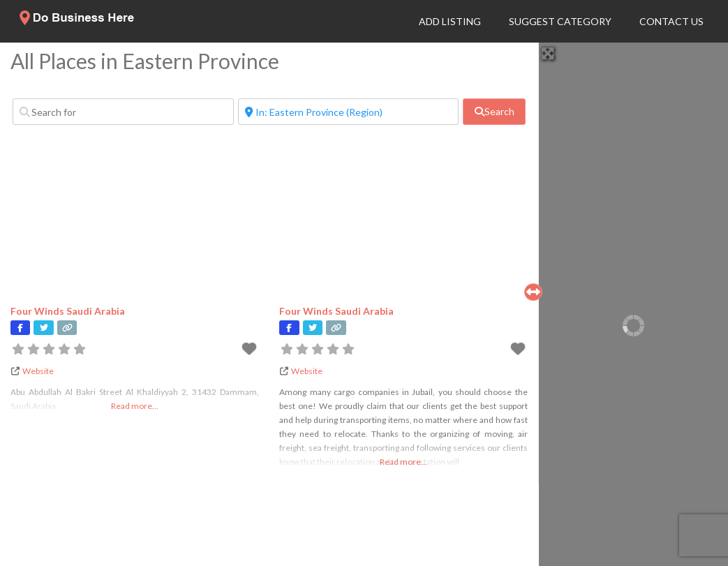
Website (38, 371)
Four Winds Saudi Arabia (68, 311)
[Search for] (123, 112)
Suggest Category (560, 21)
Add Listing (450, 21)
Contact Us (671, 21)
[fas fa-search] (494, 112)
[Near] (349, 112)
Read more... (135, 406)
